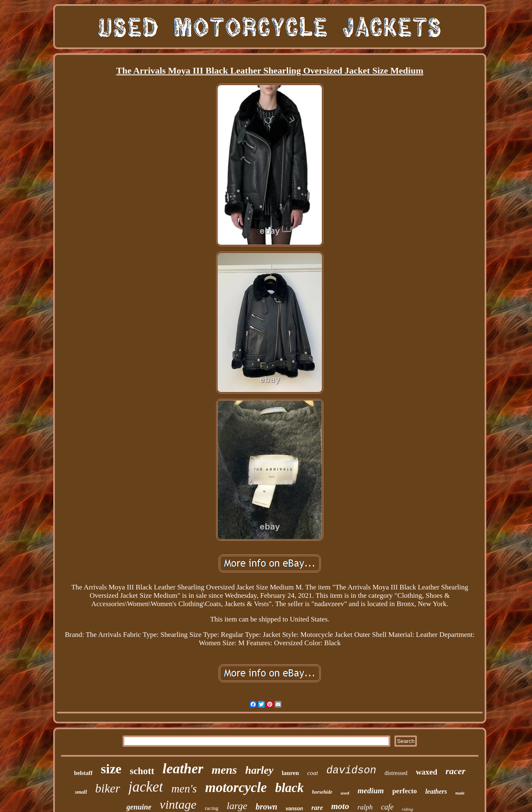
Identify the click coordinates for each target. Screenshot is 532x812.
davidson (351, 771)
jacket (146, 787)
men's (184, 789)
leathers (436, 791)
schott (142, 771)
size (111, 769)
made (460, 793)
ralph (365, 807)
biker (108, 788)
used (345, 793)
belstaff (83, 773)
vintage (178, 804)
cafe (387, 807)
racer (456, 771)
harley (259, 770)
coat (313, 773)
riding (408, 809)
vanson (294, 809)
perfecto (405, 791)
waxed (426, 772)
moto (340, 806)
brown (266, 807)
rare (317, 808)
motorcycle (236, 787)
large (237, 806)
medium (371, 791)
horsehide (322, 792)
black (289, 788)
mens (224, 770)
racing (212, 808)
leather (183, 769)
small (81, 792)
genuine (139, 807)
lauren (290, 773)
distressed (396, 773)
